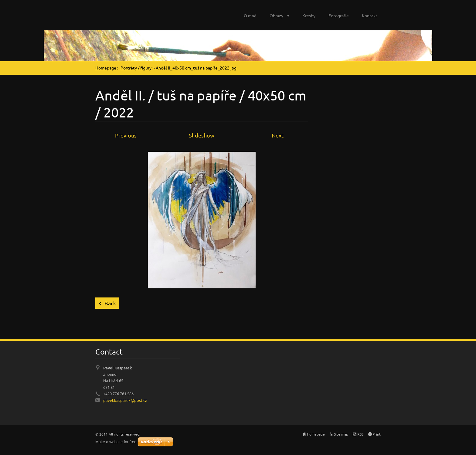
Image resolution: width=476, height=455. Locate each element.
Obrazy (276, 15)
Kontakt (370, 15)
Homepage (106, 68)
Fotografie (339, 15)
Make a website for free (116, 442)
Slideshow (202, 135)
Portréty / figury (136, 68)
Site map (341, 434)
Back (110, 303)
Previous (126, 135)
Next (278, 135)
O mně (250, 15)
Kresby (309, 15)
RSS (360, 434)
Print (377, 434)
